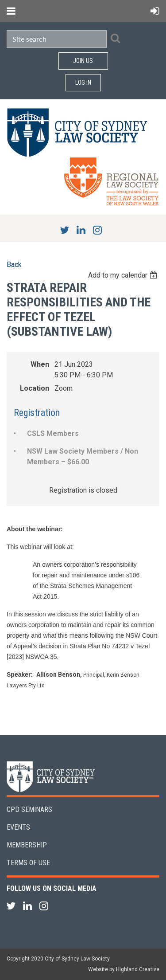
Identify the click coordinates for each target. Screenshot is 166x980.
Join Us (83, 61)
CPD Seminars (29, 809)
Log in (83, 82)
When (40, 364)
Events (18, 827)
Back (14, 265)
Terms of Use (28, 863)
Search (115, 38)
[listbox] (124, 275)
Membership (27, 845)
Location (35, 388)
